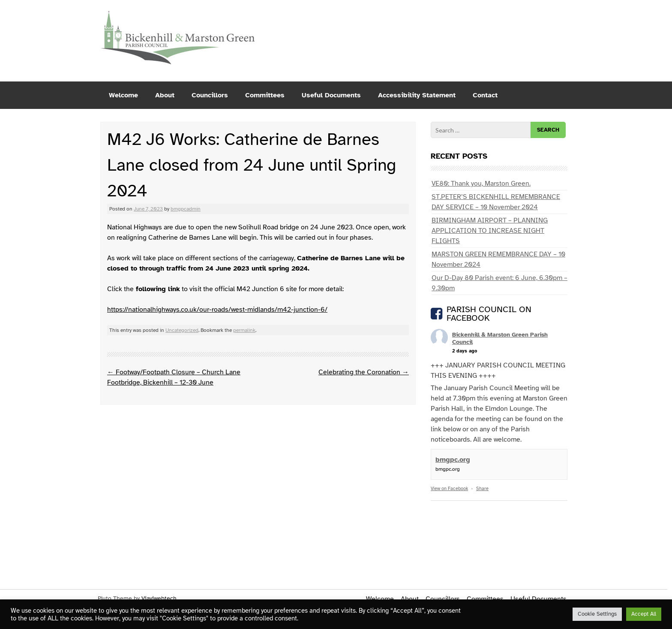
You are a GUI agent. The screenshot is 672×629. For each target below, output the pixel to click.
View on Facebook (449, 489)
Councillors (210, 95)
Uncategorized (182, 330)
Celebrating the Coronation (364, 372)
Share (482, 489)
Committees (265, 95)
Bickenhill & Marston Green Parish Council (500, 338)
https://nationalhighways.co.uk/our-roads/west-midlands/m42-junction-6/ (217, 310)
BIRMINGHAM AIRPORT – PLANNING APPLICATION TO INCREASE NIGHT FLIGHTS (490, 231)
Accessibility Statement (417, 95)
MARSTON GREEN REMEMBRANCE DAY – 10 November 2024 (498, 259)
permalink (244, 330)
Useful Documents (331, 95)
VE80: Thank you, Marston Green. (481, 184)
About (165, 95)
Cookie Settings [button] (597, 614)
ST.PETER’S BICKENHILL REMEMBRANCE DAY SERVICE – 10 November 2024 (496, 202)
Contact (485, 95)
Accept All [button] (644, 614)
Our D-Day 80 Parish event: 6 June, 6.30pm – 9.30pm (499, 283)
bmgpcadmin (186, 209)
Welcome (123, 95)
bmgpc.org (453, 460)
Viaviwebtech (159, 598)
